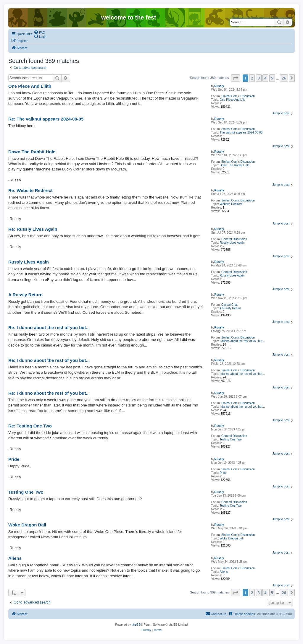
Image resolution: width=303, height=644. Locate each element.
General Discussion (234, 239)
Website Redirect (231, 204)
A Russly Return (231, 308)
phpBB (136, 625)
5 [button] (272, 78)
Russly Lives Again (232, 243)
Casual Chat (229, 305)
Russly (219, 86)
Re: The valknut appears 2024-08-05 (46, 119)
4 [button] (265, 78)
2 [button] (252, 78)
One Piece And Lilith (233, 100)
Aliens (224, 572)
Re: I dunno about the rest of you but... (49, 327)
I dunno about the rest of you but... (242, 341)
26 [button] (284, 78)
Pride (223, 473)
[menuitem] (39, 32)
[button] (236, 78)
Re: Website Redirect (30, 190)
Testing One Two (231, 439)
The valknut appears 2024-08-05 (241, 132)
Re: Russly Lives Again (33, 229)
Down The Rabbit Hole (235, 165)
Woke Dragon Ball (232, 538)
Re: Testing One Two (30, 426)
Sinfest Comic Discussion (238, 96)
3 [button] (259, 78)
